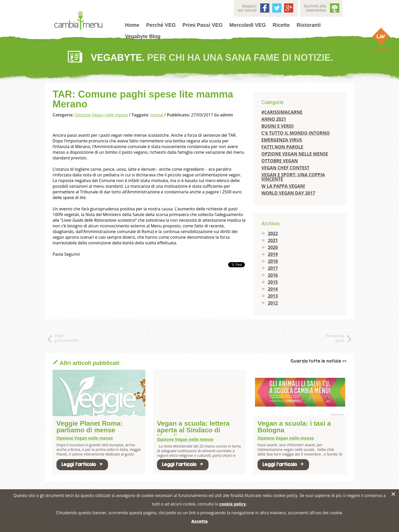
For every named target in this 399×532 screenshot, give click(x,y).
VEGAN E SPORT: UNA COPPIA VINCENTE (293, 177)
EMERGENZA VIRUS (282, 140)
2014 (273, 289)
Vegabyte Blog (143, 36)
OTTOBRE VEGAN (280, 161)
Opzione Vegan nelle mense (101, 115)
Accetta (199, 521)
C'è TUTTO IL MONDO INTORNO (296, 133)
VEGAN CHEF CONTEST (285, 168)
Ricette (281, 25)
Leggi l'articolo (82, 464)
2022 (273, 233)
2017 (273, 268)
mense (157, 115)
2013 (273, 296)
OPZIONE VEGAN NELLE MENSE (295, 154)
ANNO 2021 (274, 119)
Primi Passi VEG (203, 25)
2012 (273, 303)
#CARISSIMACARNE (282, 112)
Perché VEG (161, 25)
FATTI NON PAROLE (282, 147)
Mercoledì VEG (248, 25)
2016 (273, 275)
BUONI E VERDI (278, 126)
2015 (273, 282)
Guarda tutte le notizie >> (318, 361)
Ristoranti (309, 25)
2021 (273, 240)
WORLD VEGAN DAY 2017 (288, 193)
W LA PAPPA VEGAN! (283, 186)
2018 (273, 261)
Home (132, 25)
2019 (273, 254)
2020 (273, 247)
